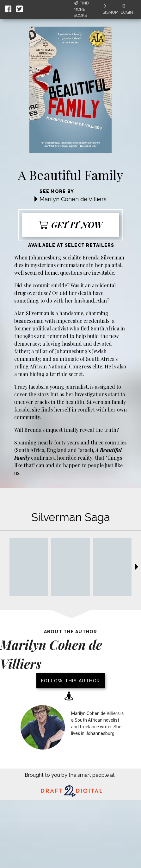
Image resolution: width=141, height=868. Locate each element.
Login (127, 9)
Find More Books (81, 9)
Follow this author (71, 681)
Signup (110, 9)
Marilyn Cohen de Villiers (73, 199)
